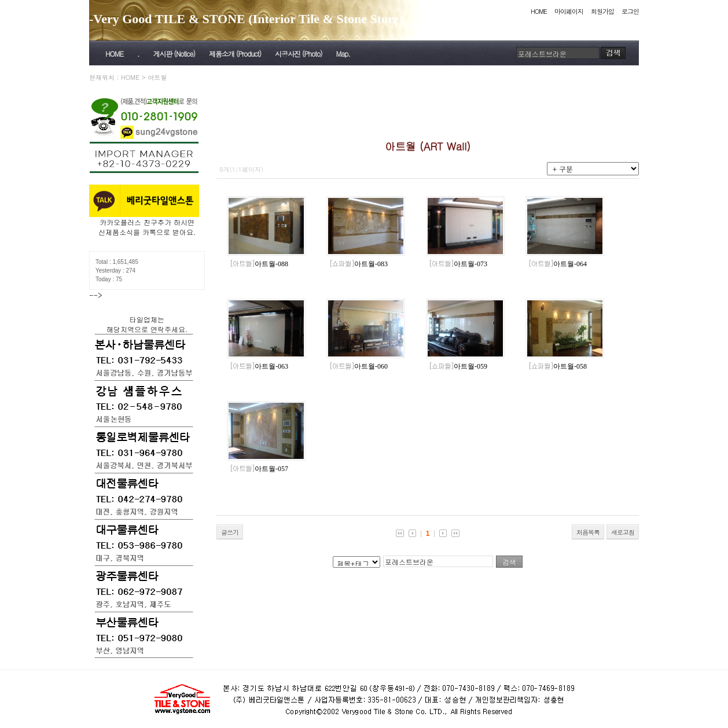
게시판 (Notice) (174, 54)
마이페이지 (569, 11)
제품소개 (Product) (235, 54)
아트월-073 (458, 264)
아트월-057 (259, 469)
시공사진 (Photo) (299, 54)
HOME (539, 11)
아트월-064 (558, 264)
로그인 (630, 11)
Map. (343, 54)
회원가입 (602, 11)
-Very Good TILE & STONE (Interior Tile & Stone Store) (246, 19)
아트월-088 (259, 264)
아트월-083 (359, 264)
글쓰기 (230, 532)
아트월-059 (458, 366)
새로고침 (623, 532)
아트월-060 (359, 366)
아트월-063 (259, 366)
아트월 (157, 77)
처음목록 (588, 532)
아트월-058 (558, 366)
